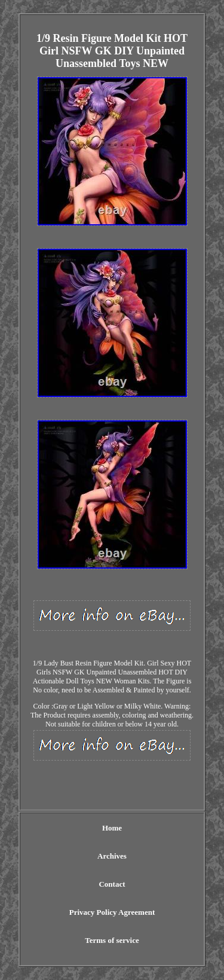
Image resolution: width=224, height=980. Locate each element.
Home (112, 828)
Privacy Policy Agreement (112, 912)
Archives (112, 856)
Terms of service (112, 940)
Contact (112, 884)
